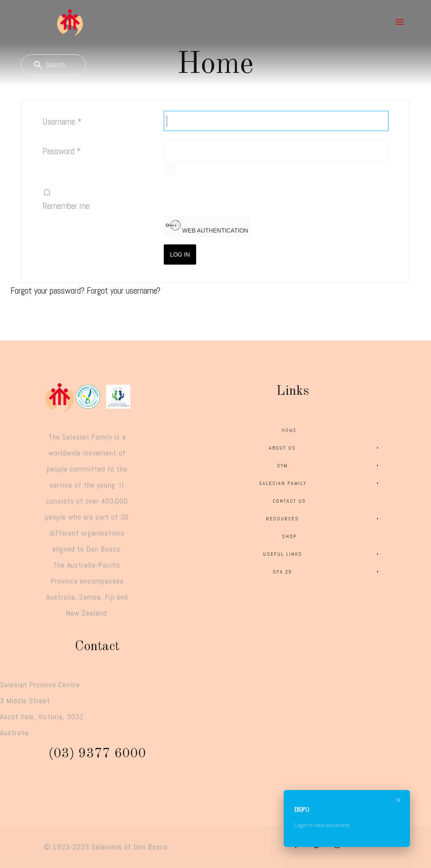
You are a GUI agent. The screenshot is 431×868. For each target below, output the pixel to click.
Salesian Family (320, 483)
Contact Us (289, 501)
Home (289, 430)
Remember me (66, 206)
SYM (329, 466)
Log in (180, 255)
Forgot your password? (49, 291)
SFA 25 (327, 572)
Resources (324, 519)
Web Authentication (207, 226)
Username (62, 122)
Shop (289, 536)
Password (62, 151)
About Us (325, 448)
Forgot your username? (124, 291)
